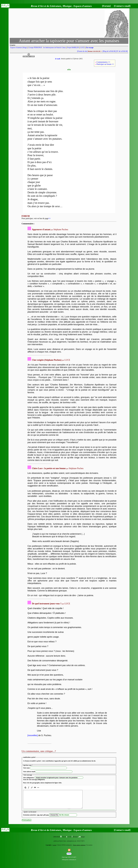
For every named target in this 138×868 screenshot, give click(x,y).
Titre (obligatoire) (29, 778)
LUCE (82, 48)
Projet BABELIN (73, 48)
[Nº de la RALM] (122, 51)
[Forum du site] (82, 51)
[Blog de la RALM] (109, 51)
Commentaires (103, 62)
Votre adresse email (29, 772)
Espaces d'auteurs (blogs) (19, 48)
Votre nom (26, 768)
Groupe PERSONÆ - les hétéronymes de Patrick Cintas (47, 48)
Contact (69, 857)
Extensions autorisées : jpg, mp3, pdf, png (36, 818)
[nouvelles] (33, 735)
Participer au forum (105, 64)
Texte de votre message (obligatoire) (34, 780)
